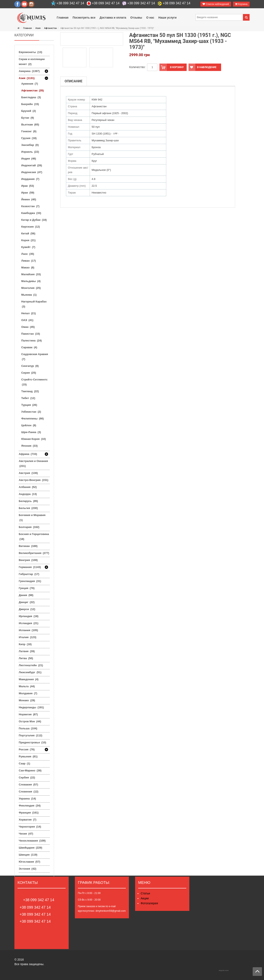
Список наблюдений (216, 4)
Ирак (28, 186)
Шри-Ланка (31, 432)
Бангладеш (31, 97)
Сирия (29, 373)
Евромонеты (30, 52)
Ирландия (29, 616)
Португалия (31, 735)
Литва (26, 658)
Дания (26, 595)
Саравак (29, 347)
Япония (29, 446)
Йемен (29, 199)
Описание (73, 81)
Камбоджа (31, 213)
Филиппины (32, 419)
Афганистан (51, 28)
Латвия (27, 651)
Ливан (29, 261)
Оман (28, 327)
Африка (28, 454)
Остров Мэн (30, 721)
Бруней (29, 111)
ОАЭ (27, 320)
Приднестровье (32, 742)
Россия (27, 750)
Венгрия (28, 560)
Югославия (29, 862)
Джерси (27, 609)
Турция (29, 405)
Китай (28, 233)
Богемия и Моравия (32, 518)
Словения (29, 792)
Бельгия (28, 508)
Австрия (28, 473)
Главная (27, 28)
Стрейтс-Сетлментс (34, 382)
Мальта (27, 686)
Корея (28, 240)
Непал (29, 313)
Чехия (26, 834)
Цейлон (29, 425)
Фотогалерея (149, 903)
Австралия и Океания (33, 463)
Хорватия (28, 820)
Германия (30, 567)
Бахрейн (30, 104)
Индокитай (32, 165)
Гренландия (30, 581)
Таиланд (30, 391)
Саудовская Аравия (35, 357)
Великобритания (34, 553)
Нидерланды (31, 707)
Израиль (30, 152)
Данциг (27, 602)
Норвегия (28, 714)
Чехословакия (32, 841)
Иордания (30, 179)
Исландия (29, 623)
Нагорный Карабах (34, 304)
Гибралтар (29, 574)
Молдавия (28, 693)
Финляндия (30, 806)
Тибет (28, 398)
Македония (29, 679)
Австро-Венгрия (34, 480)
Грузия (29, 138)
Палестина (32, 341)
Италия (28, 637)
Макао (28, 267)
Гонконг (29, 131)
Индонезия (32, 172)
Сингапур (30, 366)
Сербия (27, 778)
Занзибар (30, 145)
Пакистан (31, 334)
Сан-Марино (30, 770)
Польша (28, 728)
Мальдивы (31, 281)
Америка (29, 71)
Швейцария (31, 848)
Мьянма (29, 295)
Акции (145, 898)
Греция (27, 588)
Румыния (28, 756)
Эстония (28, 869)
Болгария (29, 527)
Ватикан (28, 546)
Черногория (30, 827)
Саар (24, 763)
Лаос (28, 254)
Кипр (25, 644)
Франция (29, 813)
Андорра (28, 494)
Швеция (28, 855)
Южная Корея (34, 439)
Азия (38, 28)
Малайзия (31, 274)
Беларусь (28, 501)
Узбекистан (31, 412)
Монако (27, 700)
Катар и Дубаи (34, 220)
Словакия (28, 785)
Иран (28, 193)
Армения (30, 84)
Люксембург (30, 672)
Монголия (31, 288)
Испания (28, 630)
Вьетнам (30, 125)
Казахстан (30, 206)
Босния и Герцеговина (34, 537)
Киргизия (31, 227)
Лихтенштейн (31, 665)
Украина (27, 799)
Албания (28, 487)
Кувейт (28, 247)
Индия (29, 159)
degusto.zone (224, 970)
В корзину (171, 67)
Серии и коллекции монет (32, 62)
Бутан (28, 118)
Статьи (145, 893)
